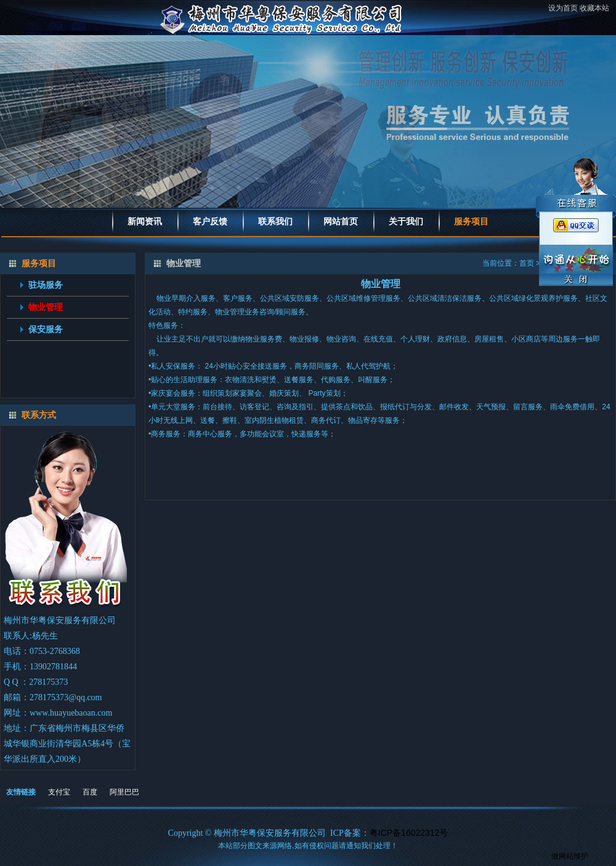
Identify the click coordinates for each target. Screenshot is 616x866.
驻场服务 (46, 285)
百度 (90, 792)
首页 (527, 263)
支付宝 (59, 792)
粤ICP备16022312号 (409, 833)
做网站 (562, 856)
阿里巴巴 (124, 792)
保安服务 (46, 329)
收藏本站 (594, 8)
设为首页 (563, 8)
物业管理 (46, 307)
